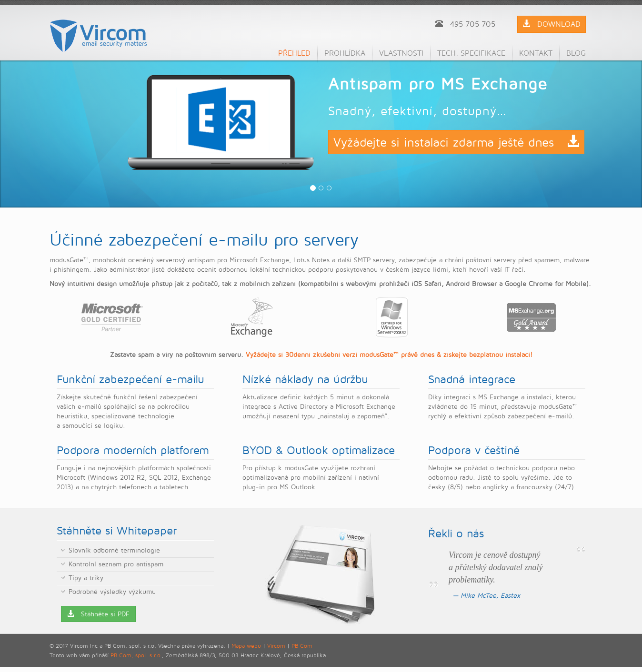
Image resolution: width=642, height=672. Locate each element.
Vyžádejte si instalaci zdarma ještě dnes (456, 142)
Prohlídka (345, 53)
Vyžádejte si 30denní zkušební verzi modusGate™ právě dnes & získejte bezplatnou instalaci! (389, 354)
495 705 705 (465, 24)
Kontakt (536, 53)
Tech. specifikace (471, 53)
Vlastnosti (401, 53)
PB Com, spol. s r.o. (136, 655)
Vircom (276, 646)
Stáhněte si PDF (98, 614)
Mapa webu (246, 646)
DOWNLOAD (552, 24)
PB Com (302, 646)
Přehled (294, 53)
